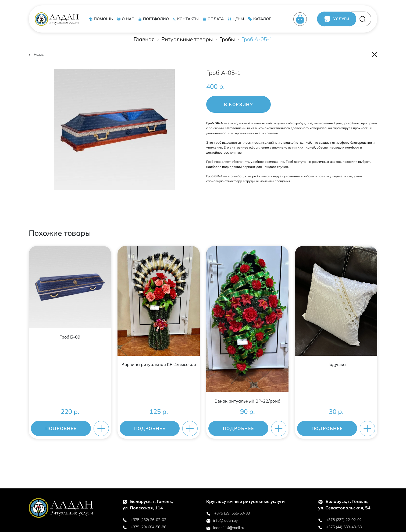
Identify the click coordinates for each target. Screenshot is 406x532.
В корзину (238, 104)
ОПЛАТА (213, 19)
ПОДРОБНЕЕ (61, 428)
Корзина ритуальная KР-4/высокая (159, 364)
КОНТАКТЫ (186, 19)
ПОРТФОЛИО (153, 19)
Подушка (336, 364)
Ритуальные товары (187, 39)
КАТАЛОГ (259, 19)
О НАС (125, 19)
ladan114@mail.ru (225, 528)
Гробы (227, 39)
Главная (144, 39)
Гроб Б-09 (70, 337)
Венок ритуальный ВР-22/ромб (247, 401)
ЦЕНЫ (236, 19)
